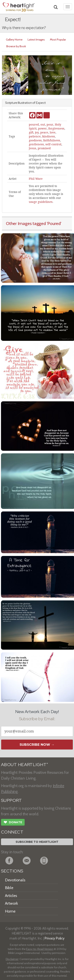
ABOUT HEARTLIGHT (24, 765)
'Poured (54, 223)
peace (44, 132)
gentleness (36, 144)
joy (37, 132)
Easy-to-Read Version (40, 949)
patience (35, 136)
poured (34, 125)
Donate (13, 823)
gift (31, 132)
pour (50, 125)
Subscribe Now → (37, 745)
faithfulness (52, 140)
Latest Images (36, 40)
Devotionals (15, 880)
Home (10, 911)
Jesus (32, 148)
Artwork (11, 903)
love (53, 132)
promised (44, 148)
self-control (53, 144)
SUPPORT (11, 800)
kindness (49, 136)
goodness (35, 140)
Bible (9, 888)
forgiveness (56, 129)
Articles (11, 896)
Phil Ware (36, 179)
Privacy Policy (55, 938)
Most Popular (58, 40)
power (42, 129)
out (43, 125)
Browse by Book (16, 46)
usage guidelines (41, 202)
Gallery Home (14, 40)
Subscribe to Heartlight (37, 842)
